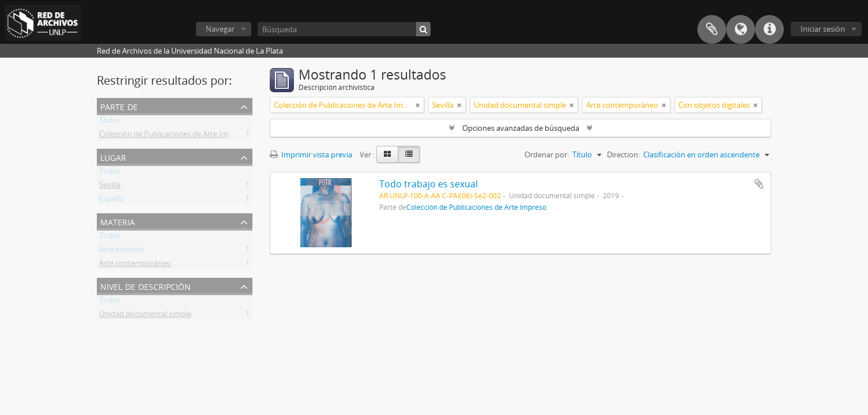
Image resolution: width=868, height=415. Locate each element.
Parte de (119, 106)
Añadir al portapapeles (759, 184)
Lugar (113, 156)
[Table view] (409, 154)
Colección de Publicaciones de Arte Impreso (173, 136)
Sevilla (110, 187)
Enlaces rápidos (769, 29)
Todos (110, 122)
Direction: (623, 154)
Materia (118, 221)
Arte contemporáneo (135, 265)
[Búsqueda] (344, 29)
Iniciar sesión (823, 29)
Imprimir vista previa (311, 154)
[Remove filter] (418, 105)
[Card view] (387, 154)
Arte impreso (121, 251)
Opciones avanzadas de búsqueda (521, 128)
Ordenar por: (547, 154)
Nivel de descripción (146, 286)
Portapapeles (712, 29)
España (112, 201)
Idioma (741, 29)
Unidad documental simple (145, 316)
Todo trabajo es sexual (429, 184)
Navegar (220, 29)
